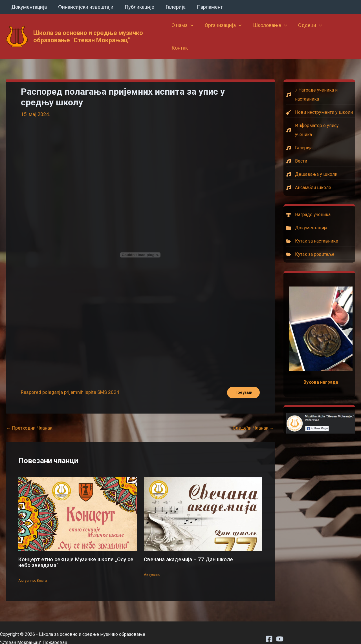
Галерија (172, 7)
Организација (225, 30)
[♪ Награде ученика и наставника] (321, 82)
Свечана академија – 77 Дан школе (191, 548)
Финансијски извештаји (84, 7)
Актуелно (27, 569)
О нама (185, 30)
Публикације (137, 7)
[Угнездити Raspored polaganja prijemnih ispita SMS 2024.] (140, 243)
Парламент (205, 7)
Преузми (242, 381)
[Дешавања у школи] (321, 162)
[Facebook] (269, 627)
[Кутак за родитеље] (321, 242)
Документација (28, 7)
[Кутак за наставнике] (321, 229)
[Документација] (321, 216)
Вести (43, 569)
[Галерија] (321, 136)
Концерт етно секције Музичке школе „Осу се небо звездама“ (76, 551)
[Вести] (321, 149)
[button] (193, 30)
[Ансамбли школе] (321, 175)
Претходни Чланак (31, 417)
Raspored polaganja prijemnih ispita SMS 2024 (73, 381)
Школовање (270, 30)
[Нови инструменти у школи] (321, 100)
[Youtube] (280, 627)
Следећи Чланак (252, 417)
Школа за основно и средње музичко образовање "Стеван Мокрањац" (88, 30)
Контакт (341, 30)
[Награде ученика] (321, 202)
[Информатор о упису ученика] (321, 118)
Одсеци (310, 30)
